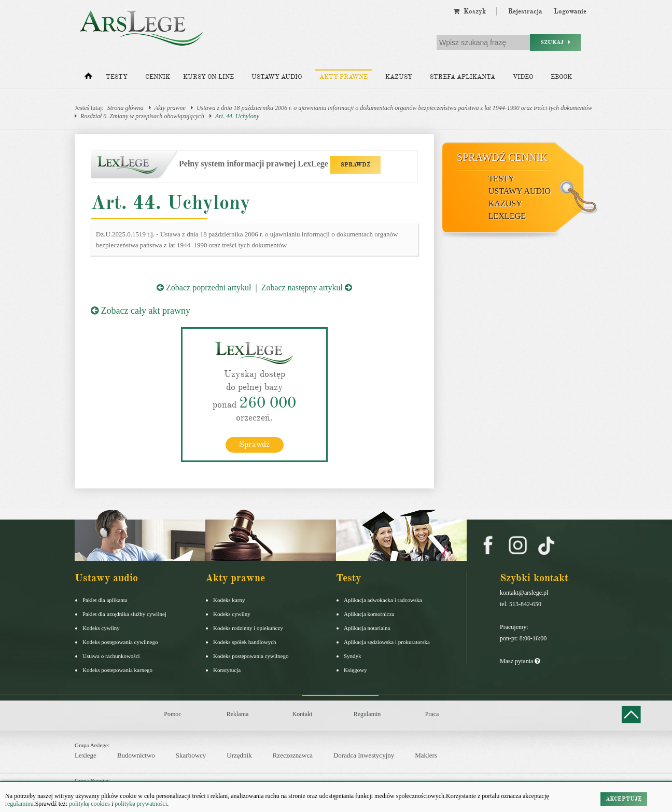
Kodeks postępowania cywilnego (120, 642)
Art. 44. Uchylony (237, 116)
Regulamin (367, 714)
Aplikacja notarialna (367, 628)
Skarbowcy (191, 755)
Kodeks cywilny (101, 628)
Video (523, 77)
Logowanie (570, 11)
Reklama (238, 714)
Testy (117, 77)
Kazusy (399, 77)
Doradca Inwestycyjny (364, 755)
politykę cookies (89, 804)
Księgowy (355, 670)
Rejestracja (525, 11)
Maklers (426, 755)
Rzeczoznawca (293, 755)
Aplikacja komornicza (369, 614)
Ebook (561, 77)
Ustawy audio (277, 77)
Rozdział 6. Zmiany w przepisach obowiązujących (142, 116)
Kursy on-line (208, 77)
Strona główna (125, 108)
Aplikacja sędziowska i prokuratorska (387, 642)
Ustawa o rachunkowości (111, 656)
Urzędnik (239, 755)
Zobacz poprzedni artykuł (204, 288)
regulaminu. (20, 804)
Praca (432, 714)
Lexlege (86, 755)
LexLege (507, 216)
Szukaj (555, 42)
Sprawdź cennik (502, 157)
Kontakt (303, 714)
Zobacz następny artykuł (307, 288)
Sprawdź (254, 444)
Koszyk (470, 11)
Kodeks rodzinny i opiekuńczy (248, 628)
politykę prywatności (141, 804)
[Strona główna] (88, 78)
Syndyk (353, 656)
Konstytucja (227, 670)
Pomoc (172, 714)
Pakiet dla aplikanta (105, 600)
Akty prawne (344, 77)
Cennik (158, 77)
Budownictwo (136, 755)
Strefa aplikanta (463, 77)
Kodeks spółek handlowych (245, 642)
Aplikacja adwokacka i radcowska (383, 600)
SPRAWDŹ (355, 165)
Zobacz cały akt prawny (141, 311)
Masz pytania (520, 661)
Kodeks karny (229, 600)
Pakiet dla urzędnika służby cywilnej (124, 614)
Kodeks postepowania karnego (117, 670)
